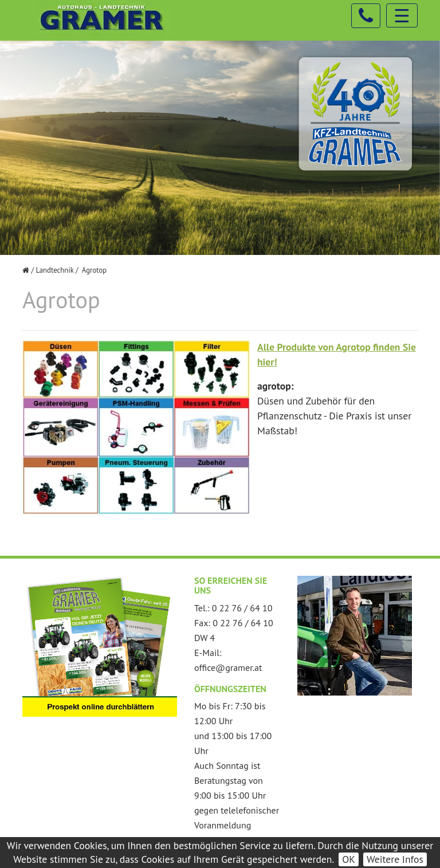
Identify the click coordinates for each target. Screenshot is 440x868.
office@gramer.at (228, 667)
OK (349, 859)
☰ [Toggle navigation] (402, 15)
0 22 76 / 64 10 (242, 608)
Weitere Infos (395, 859)
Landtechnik (54, 270)
